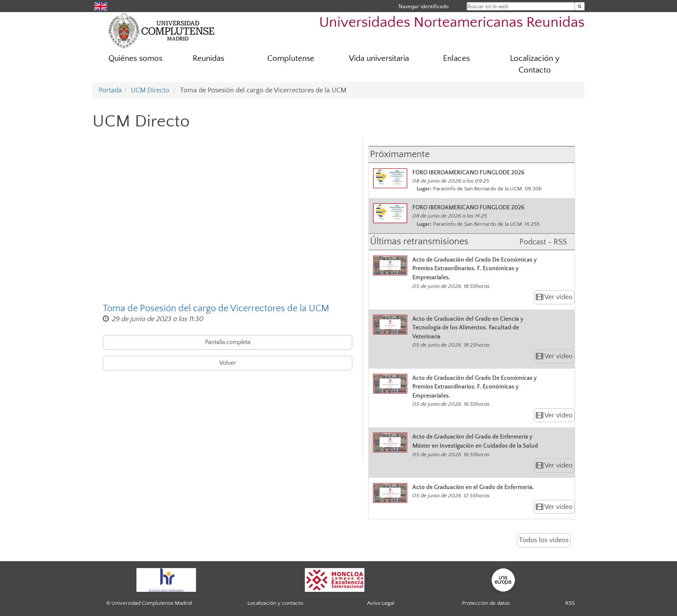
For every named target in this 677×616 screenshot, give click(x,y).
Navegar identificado (424, 6)
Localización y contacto (275, 603)
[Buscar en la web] (580, 6)
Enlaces (456, 58)
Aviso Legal (381, 603)
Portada (110, 90)
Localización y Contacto (535, 64)
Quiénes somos (135, 58)
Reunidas (208, 58)
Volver (228, 363)
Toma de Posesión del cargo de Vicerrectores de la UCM (216, 308)
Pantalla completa (228, 342)
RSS (570, 603)
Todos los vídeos (544, 540)
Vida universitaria (379, 58)
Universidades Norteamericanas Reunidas (452, 23)
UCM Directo (150, 90)
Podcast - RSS (543, 242)
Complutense (291, 58)
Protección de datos (486, 603)
